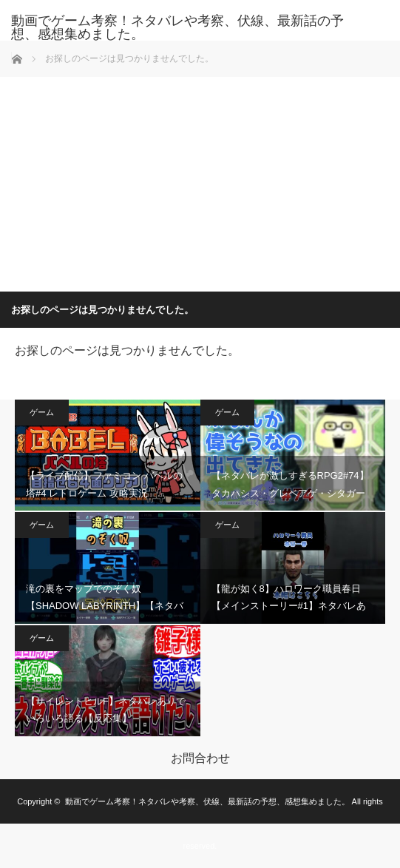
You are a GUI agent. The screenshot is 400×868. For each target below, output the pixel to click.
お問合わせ (200, 758)
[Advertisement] (200, 181)
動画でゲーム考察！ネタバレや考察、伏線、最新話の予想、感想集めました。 (177, 27)
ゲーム (42, 412)
